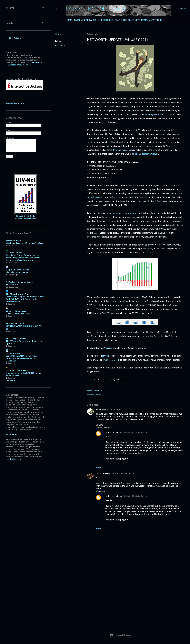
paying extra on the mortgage (124, 213)
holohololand (103, 380)
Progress (108, 348)
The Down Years (14, 284)
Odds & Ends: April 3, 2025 (18, 314)
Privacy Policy (12, 434)
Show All (11, 380)
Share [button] (58, 34)
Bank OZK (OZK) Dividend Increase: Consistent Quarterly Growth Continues (23, 358)
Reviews (13, 459)
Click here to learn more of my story (24, 63)
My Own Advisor (14, 240)
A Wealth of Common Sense (19, 282)
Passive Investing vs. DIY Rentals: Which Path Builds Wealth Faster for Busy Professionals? (25, 299)
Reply (98, 467)
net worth (60, 45)
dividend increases (122, 150)
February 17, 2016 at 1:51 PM (122, 473)
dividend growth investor (156, 114)
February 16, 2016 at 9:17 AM (114, 409)
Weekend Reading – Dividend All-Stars (24, 243)
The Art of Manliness (16, 311)
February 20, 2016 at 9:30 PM (136, 496)
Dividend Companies (85, 20)
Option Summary (145, 20)
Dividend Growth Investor (25, 219)
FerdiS (98, 409)
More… (160, 20)
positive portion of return (146, 154)
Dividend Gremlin (103, 473)
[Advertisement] (135, 598)
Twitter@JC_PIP (111, 360)
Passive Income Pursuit (98, 8)
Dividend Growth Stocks (25, 216)
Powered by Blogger (120, 635)
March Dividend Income (17, 272)
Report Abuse (13, 38)
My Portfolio (106, 20)
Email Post (98, 391)
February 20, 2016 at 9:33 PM (136, 432)
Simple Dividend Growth (18, 270)
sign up (106, 356)
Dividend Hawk (13, 353)
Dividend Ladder (14, 253)
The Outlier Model (15, 323)
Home (69, 20)
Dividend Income (124, 20)
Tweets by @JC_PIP (15, 103)
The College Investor (16, 339)
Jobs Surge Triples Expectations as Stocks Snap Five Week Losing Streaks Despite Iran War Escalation (24, 257)
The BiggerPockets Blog (17, 294)
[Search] (182, 9)
